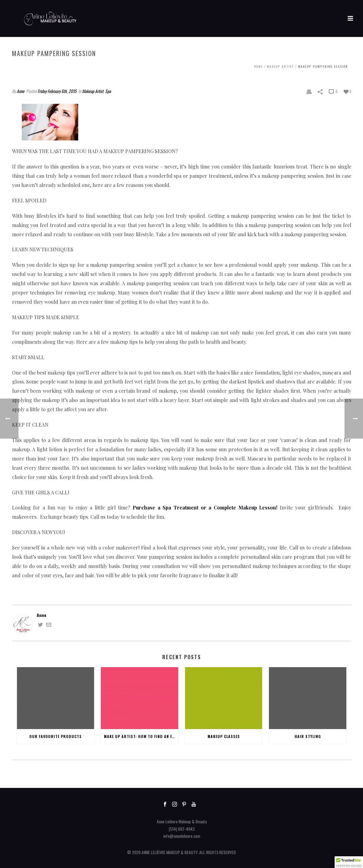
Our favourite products (56, 736)
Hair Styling (308, 736)
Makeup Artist (280, 66)
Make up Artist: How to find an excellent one (141, 736)
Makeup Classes (224, 736)
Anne (21, 91)
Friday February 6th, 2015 (57, 91)
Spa (108, 91)
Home (258, 66)
